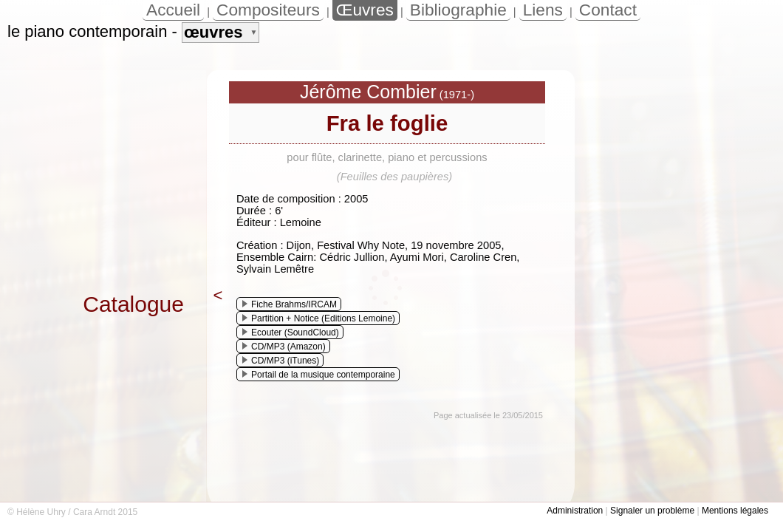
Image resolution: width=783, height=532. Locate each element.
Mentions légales (735, 511)
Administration (575, 511)
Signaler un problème (652, 511)
